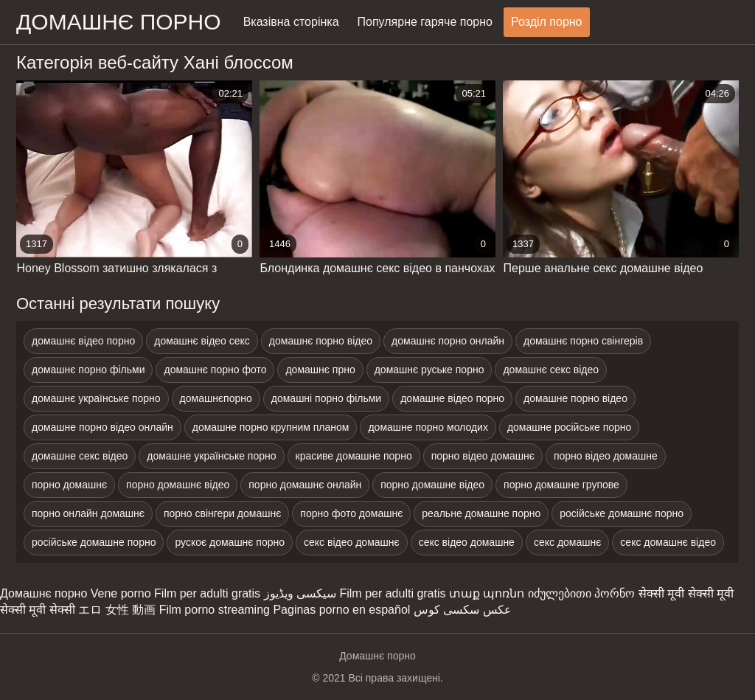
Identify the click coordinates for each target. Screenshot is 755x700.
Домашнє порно (44, 593)
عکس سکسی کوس (463, 610)
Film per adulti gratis (207, 593)
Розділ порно (547, 22)
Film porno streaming (215, 610)
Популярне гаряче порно (425, 22)
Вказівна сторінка (291, 22)
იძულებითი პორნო (581, 593)
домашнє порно (119, 22)
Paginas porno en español (341, 610)
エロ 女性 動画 (117, 610)
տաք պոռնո (487, 593)
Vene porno (121, 593)
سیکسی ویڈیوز (300, 593)
